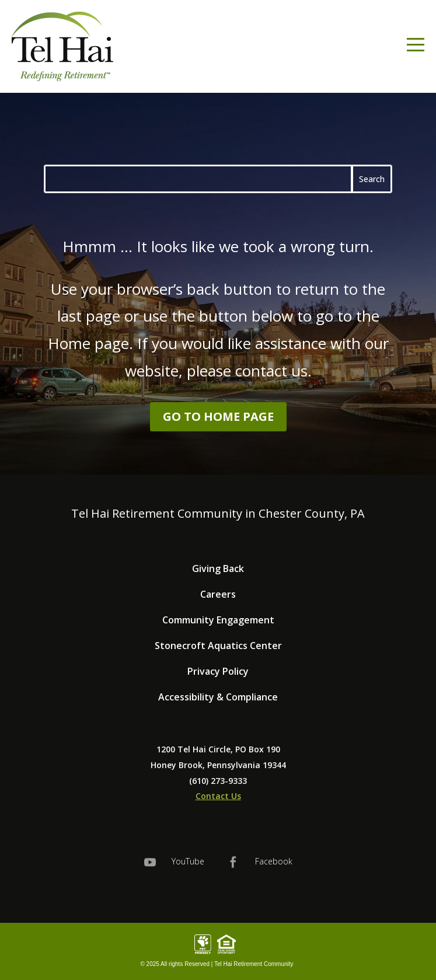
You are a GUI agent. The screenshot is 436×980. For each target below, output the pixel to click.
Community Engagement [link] (218, 620)
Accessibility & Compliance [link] (218, 697)
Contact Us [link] (218, 796)
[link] (62, 46)
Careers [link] (218, 594)
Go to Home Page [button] (218, 416)
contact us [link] (271, 371)
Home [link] (69, 343)
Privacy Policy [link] (218, 671)
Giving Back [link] (218, 569)
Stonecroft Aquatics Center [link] (218, 646)
